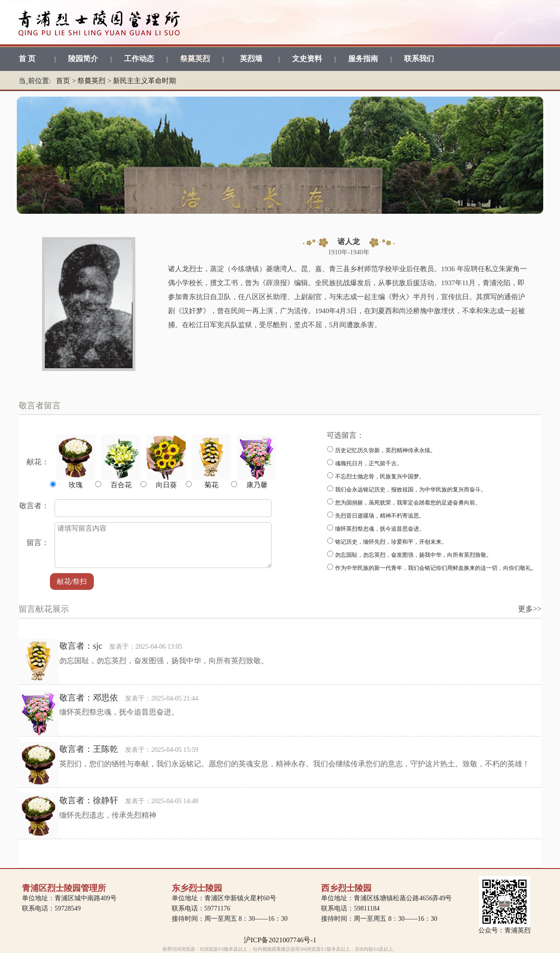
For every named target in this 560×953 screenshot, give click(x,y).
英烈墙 (251, 59)
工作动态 (139, 59)
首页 (63, 81)
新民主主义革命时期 (144, 81)
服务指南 (363, 59)
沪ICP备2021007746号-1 (280, 940)
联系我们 (419, 59)
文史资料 (307, 59)
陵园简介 (83, 59)
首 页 (27, 59)
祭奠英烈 (195, 59)
